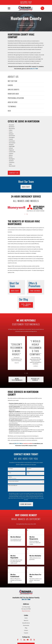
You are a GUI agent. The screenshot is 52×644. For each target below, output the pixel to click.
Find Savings (35, 291)
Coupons (26, 633)
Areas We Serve (26, 623)
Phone (10, 473)
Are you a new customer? (14, 481)
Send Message (26, 504)
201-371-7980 (26, 599)
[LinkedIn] (24, 640)
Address (10, 477)
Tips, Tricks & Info (26, 305)
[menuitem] (26, 81)
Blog (26, 628)
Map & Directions (26, 611)
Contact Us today (26, 25)
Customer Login (26, 2)
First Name (11, 469)
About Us (26, 620)
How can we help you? (13, 485)
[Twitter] (21, 640)
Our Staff (26, 187)
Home (26, 618)
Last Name (29, 469)
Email (28, 473)
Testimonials (26, 625)
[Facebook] (18, 640)
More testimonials (17, 379)
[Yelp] (34, 640)
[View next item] (27, 214)
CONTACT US (14, 173)
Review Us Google (35, 379)
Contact (26, 630)
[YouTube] (28, 640)
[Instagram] (31, 640)
